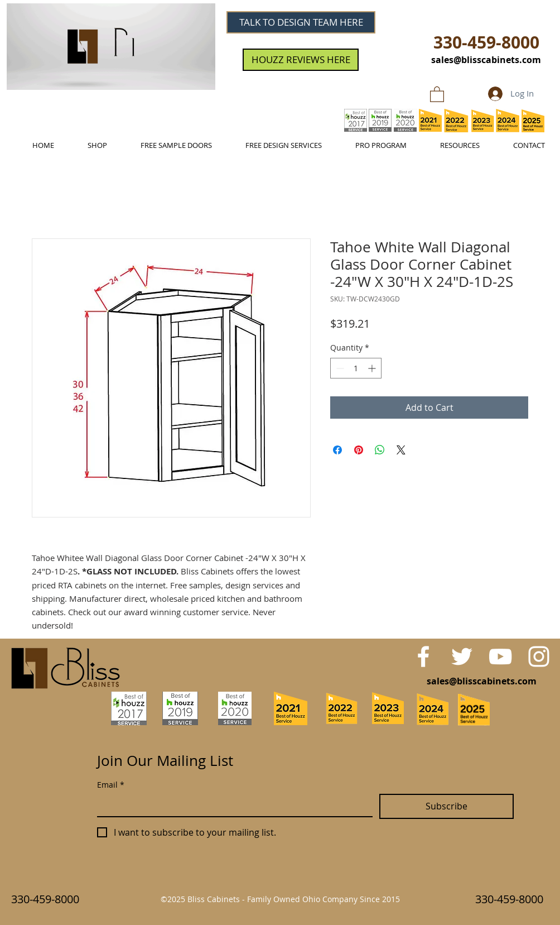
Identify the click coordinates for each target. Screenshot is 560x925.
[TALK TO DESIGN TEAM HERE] (301, 22)
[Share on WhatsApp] (380, 450)
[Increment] (373, 368)
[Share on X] (401, 450)
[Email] (231, 805)
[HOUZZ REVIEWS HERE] (301, 60)
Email (111, 785)
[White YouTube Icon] (500, 656)
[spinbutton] (356, 368)
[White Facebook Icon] (423, 656)
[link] (437, 94)
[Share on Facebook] (337, 450)
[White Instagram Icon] (539, 656)
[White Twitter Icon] (462, 656)
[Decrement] (339, 368)
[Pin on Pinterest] (359, 450)
